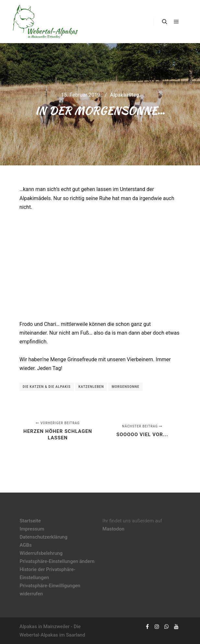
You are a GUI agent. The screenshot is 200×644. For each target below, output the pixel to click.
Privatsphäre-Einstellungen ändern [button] (57, 561)
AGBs (25, 545)
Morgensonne (125, 387)
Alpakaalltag (125, 95)
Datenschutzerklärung (43, 537)
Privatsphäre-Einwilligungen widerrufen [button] (50, 590)
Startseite (30, 521)
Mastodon (113, 529)
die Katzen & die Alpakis (47, 387)
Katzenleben (91, 387)
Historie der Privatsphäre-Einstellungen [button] (47, 573)
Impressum (32, 529)
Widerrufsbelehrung (41, 553)
